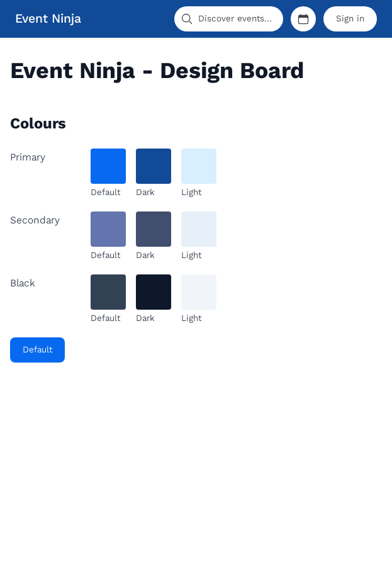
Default (37, 350)
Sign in (350, 19)
